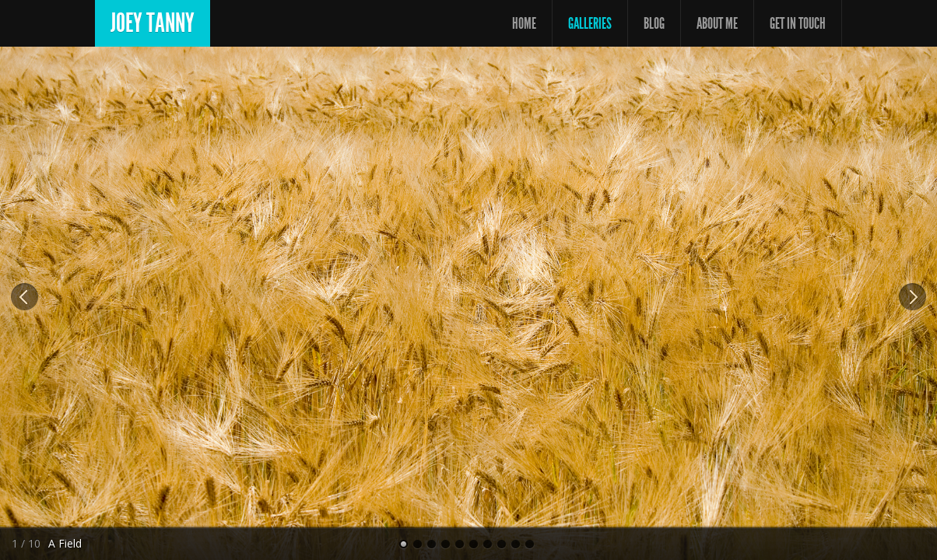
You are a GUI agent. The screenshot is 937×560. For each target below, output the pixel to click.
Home (524, 23)
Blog (654, 23)
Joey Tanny (153, 23)
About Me (717, 23)
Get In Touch (798, 23)
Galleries (590, 23)
